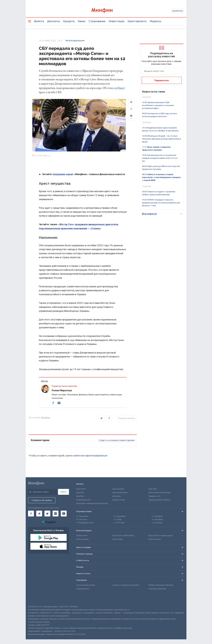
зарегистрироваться (96, 456)
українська (177, 11)
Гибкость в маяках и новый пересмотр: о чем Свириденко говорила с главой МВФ (161, 177)
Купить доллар (82, 539)
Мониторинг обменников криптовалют (92, 503)
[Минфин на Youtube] (64, 514)
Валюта (39, 21)
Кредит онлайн (119, 500)
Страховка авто (83, 589)
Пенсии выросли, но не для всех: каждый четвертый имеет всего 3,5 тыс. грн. (160, 158)
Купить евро (117, 539)
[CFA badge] (35, 599)
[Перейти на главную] (106, 11)
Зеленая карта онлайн (86, 585)
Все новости (162, 214)
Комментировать (127, 418)
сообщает (119, 88)
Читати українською (75, 41)
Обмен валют (82, 536)
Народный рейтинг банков (159, 500)
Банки (82, 21)
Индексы (155, 21)
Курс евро (153, 489)
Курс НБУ (80, 493)
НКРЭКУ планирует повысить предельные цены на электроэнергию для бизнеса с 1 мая (161, 203)
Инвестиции (117, 21)
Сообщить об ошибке (42, 500)
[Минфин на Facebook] (31, 514)
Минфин (45, 418)
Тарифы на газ (154, 496)
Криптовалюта (137, 21)
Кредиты (69, 21)
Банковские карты (120, 493)
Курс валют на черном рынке (161, 536)
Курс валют (81, 489)
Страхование (97, 21)
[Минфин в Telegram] (39, 514)
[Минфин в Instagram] (56, 514)
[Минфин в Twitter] (47, 514)
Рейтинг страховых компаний (161, 585)
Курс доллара (118, 489)
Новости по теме (153, 92)
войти (77, 456)
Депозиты (53, 21)
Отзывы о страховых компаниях (126, 585)
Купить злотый (155, 539)
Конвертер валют (83, 500)
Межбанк (80, 496)
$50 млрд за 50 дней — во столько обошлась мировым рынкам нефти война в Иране (162, 139)
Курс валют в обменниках (123, 536)
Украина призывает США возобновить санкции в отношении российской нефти (158, 105)
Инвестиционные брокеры (159, 493)
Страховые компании (157, 589)
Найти (63, 492)
